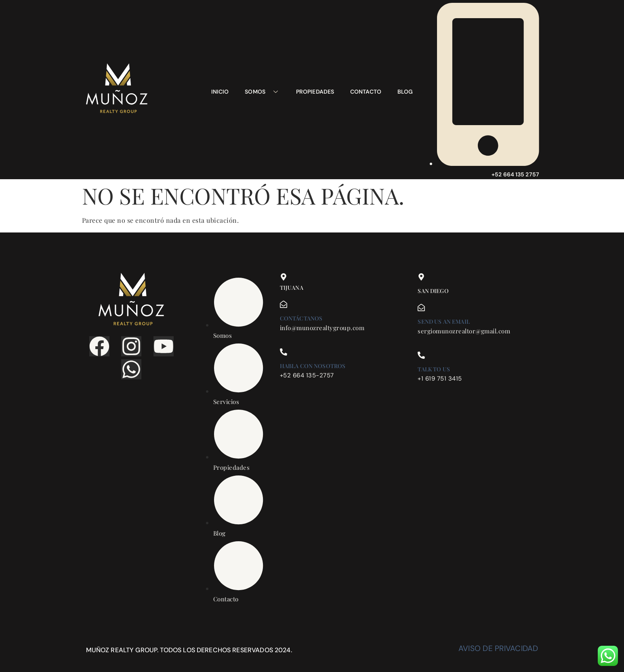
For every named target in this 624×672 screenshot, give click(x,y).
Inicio (220, 92)
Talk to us (434, 369)
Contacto (366, 92)
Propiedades (315, 92)
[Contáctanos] (284, 304)
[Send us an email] (421, 308)
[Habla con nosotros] (284, 352)
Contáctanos (301, 318)
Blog (405, 92)
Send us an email (443, 321)
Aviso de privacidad (498, 648)
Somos (262, 92)
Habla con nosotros (313, 366)
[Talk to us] (421, 355)
